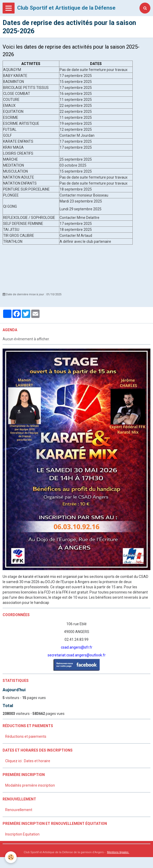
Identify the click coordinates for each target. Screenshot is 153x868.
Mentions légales (118, 852)
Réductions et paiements (26, 736)
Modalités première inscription (30, 785)
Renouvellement (19, 810)
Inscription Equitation (22, 834)
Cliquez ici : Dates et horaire (28, 761)
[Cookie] (11, 857)
